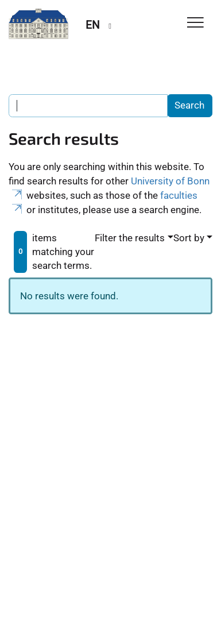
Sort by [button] (189, 238)
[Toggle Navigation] (195, 23)
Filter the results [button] (130, 238)
